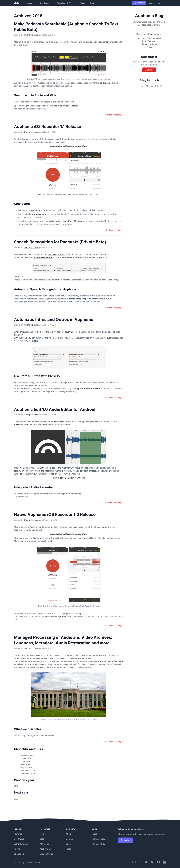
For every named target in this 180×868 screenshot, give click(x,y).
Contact (70, 839)
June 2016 (25, 765)
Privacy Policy (99, 844)
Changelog (19, 854)
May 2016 (25, 762)
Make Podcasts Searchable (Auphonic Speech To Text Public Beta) (87, 280)
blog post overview (151, 25)
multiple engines (45, 83)
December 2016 (28, 774)
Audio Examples (149, 41)
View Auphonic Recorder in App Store (69, 146)
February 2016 (27, 756)
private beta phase (36, 42)
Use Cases (46, 3)
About (69, 834)
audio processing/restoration (74, 658)
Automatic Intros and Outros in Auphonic (54, 320)
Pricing (82, 3)
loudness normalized (90, 389)
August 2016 (26, 768)
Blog (92, 3)
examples (46, 86)
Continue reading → (114, 115)
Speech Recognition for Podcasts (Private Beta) (60, 242)
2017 (16, 799)
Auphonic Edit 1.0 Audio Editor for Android (55, 409)
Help (42, 834)
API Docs (44, 844)
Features (30, 3)
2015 (16, 786)
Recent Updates (149, 44)
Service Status (47, 854)
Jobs (68, 844)
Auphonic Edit (21, 425)
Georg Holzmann (32, 35)
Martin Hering (90, 538)
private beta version (43, 257)
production (77, 383)
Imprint (95, 834)
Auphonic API (107, 664)
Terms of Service (100, 839)
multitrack (33, 386)
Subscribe (149, 70)
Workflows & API (66, 3)
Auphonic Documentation (149, 38)
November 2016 (28, 771)
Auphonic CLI (46, 849)
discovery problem (57, 254)
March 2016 (26, 759)
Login (151, 3)
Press (149, 47)
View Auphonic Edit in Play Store (69, 478)
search (71, 102)
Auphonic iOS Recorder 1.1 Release (48, 127)
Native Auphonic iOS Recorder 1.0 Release (55, 514)
